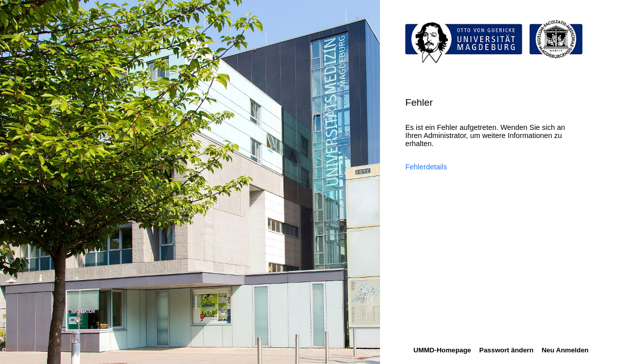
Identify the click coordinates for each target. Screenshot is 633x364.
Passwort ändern (506, 350)
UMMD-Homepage (442, 350)
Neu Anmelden (565, 350)
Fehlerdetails (426, 167)
